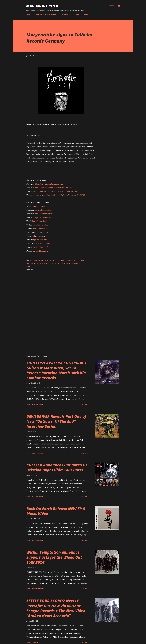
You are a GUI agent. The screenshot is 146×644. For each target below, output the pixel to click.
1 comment (36, 642)
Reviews (76, 15)
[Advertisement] (58, 332)
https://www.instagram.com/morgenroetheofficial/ (54, 188)
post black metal (53, 263)
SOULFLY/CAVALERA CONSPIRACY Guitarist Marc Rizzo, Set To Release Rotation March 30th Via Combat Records (57, 370)
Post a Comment (38, 404)
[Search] (111, 6)
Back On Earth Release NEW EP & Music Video (56, 511)
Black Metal (36, 261)
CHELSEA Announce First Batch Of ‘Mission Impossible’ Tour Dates (57, 467)
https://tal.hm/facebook (43, 210)
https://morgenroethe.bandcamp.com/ (49, 184)
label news (56, 261)
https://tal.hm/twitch (40, 225)
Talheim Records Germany (69, 263)
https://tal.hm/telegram (43, 217)
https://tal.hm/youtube (42, 243)
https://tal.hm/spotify (41, 247)
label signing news (68, 261)
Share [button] (28, 267)
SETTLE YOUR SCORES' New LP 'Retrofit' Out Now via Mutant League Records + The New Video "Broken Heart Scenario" (56, 608)
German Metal (47, 261)
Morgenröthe (32, 263)
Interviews (65, 15)
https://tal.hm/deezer (40, 251)
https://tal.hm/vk (42, 232)
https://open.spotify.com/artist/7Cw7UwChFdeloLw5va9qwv (56, 191)
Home (28, 15)
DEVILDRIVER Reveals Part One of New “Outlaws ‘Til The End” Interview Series (56, 421)
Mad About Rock (42, 6)
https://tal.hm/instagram (44, 214)
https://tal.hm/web (40, 206)
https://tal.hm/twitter (40, 229)
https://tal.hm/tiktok (40, 221)
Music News (41, 263)
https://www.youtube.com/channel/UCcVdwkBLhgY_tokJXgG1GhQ (59, 195)
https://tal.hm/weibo (40, 240)
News (86, 15)
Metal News (80, 261)
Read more (84, 404)
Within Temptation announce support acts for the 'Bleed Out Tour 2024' (54, 557)
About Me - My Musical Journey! (46, 15)
